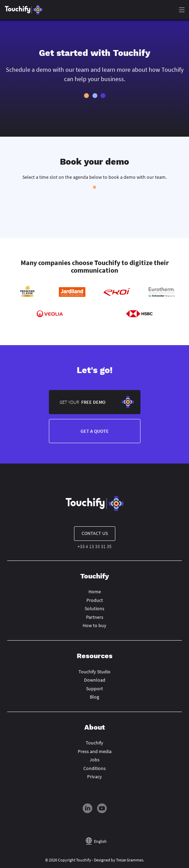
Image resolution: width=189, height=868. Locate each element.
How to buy (94, 625)
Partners (95, 617)
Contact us (95, 533)
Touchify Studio (94, 672)
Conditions (94, 768)
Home (95, 592)
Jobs (94, 760)
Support (94, 689)
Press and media (95, 751)
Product (95, 600)
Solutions (94, 608)
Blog (94, 697)
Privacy (94, 777)
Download (95, 680)
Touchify (94, 743)
